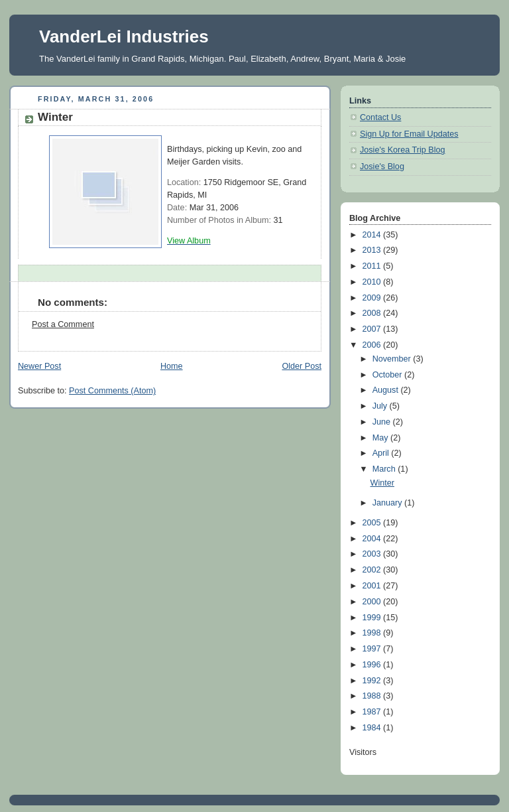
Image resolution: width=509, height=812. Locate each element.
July (381, 406)
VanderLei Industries (124, 36)
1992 (373, 681)
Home (172, 366)
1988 (373, 696)
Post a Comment (63, 324)
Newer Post (39, 366)
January (388, 503)
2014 (373, 235)
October (388, 375)
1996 (373, 665)
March (385, 469)
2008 (373, 313)
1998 (373, 633)
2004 (373, 539)
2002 (373, 570)
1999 (373, 618)
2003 (373, 554)
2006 (373, 345)
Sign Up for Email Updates (409, 134)
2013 (373, 250)
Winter (382, 483)
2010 (373, 282)
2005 (373, 523)
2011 (373, 266)
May (381, 438)
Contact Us (380, 117)
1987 (373, 712)
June (383, 422)
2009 (373, 298)
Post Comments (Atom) (112, 391)
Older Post (302, 366)
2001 (373, 586)
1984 (373, 728)
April (382, 453)
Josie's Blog (382, 167)
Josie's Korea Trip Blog (403, 150)
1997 (373, 649)
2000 (373, 602)
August (387, 390)
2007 (373, 329)
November (393, 359)
